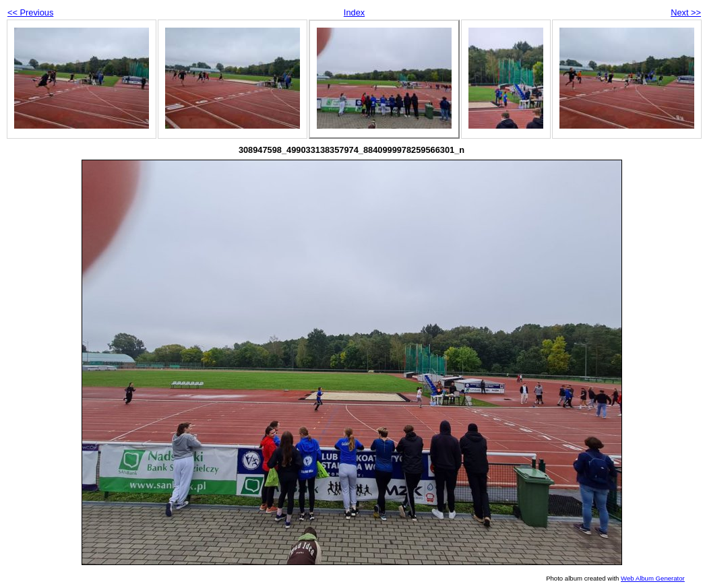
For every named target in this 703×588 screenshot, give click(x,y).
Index (354, 12)
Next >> (686, 12)
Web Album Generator (653, 578)
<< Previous (30, 12)
